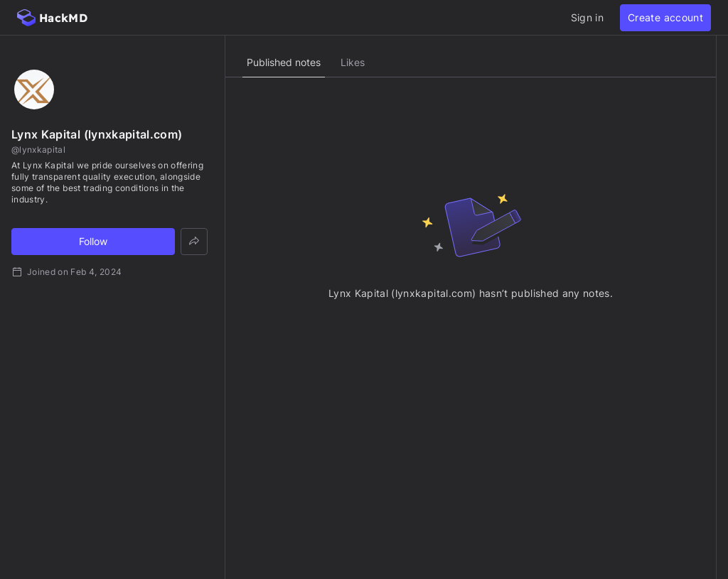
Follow (93, 241)
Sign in (587, 17)
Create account (665, 17)
